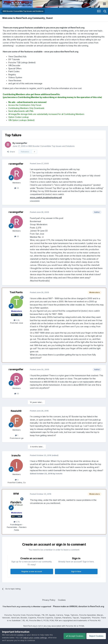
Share (11, 152)
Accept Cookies (73, 636)
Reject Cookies (96, 636)
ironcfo (16, 455)
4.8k (17, 320)
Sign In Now (76, 571)
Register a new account (32, 571)
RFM (16, 494)
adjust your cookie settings (35, 638)
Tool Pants (16, 292)
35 (17, 188)
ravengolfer (16, 164)
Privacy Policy (49, 600)
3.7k (17, 522)
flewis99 (16, 411)
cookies (20, 635)
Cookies (62, 600)
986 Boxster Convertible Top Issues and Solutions (51, 146)
